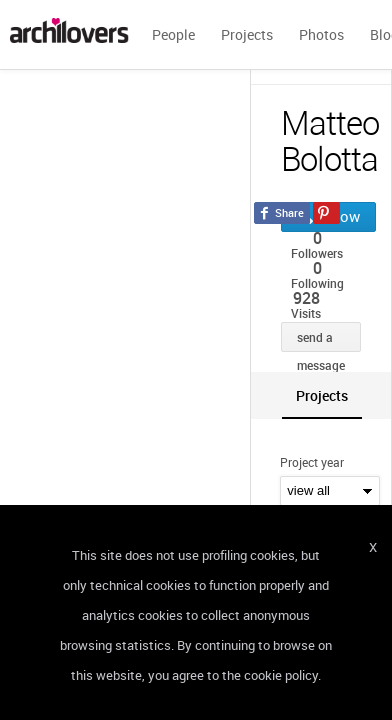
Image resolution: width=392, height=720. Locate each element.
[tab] (322, 395)
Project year (312, 462)
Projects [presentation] (322, 395)
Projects (247, 34)
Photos (321, 34)
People (173, 34)
